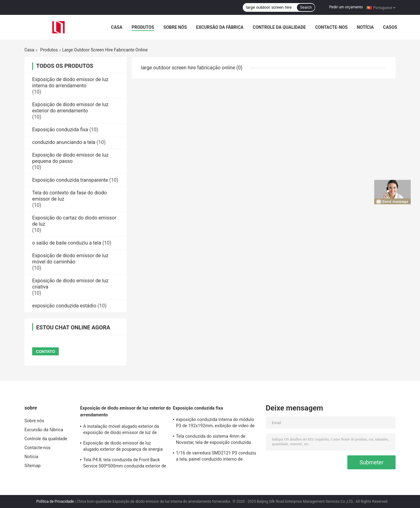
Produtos (143, 27)
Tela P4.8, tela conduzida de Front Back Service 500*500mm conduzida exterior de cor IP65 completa (125, 464)
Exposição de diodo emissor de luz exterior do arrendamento (70, 108)
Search (306, 7)
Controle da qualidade (279, 27)
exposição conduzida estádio (64, 306)
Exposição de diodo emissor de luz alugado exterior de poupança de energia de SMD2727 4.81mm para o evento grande (123, 447)
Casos (390, 27)
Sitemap (32, 466)
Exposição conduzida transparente (70, 180)
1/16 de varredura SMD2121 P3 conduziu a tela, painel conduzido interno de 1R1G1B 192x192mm (216, 457)
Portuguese (384, 7)
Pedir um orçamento (346, 7)
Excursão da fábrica (220, 27)
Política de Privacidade (55, 501)
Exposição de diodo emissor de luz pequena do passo (70, 158)
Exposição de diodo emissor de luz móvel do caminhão (70, 259)
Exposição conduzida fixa (60, 130)
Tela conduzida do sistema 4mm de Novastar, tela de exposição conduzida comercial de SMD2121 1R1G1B (213, 440)
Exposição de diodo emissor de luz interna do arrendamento (70, 82)
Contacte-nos (331, 27)
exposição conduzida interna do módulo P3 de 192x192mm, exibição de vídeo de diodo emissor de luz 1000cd (215, 423)
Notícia (365, 27)
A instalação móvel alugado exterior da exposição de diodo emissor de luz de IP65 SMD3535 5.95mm (121, 430)
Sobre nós (175, 27)
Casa (117, 27)
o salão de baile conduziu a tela (67, 243)
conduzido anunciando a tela (64, 142)
